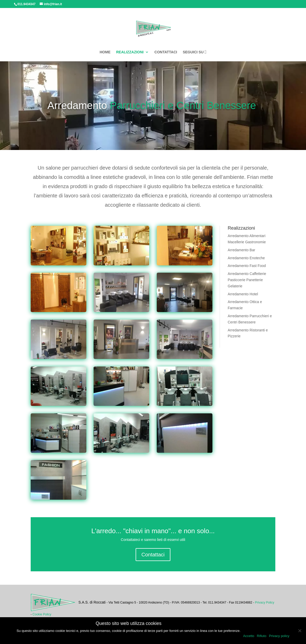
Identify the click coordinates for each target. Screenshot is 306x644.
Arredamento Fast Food (247, 266)
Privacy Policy (265, 603)
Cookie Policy (42, 614)
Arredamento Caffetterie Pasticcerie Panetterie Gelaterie (247, 280)
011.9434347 (27, 4)
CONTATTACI (166, 52)
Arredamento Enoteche (246, 258)
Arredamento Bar (241, 250)
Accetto (249, 636)
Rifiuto (262, 636)
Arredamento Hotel (243, 294)
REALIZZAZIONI (130, 52)
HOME (105, 52)
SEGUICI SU (195, 52)
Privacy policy (279, 636)
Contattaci (153, 555)
